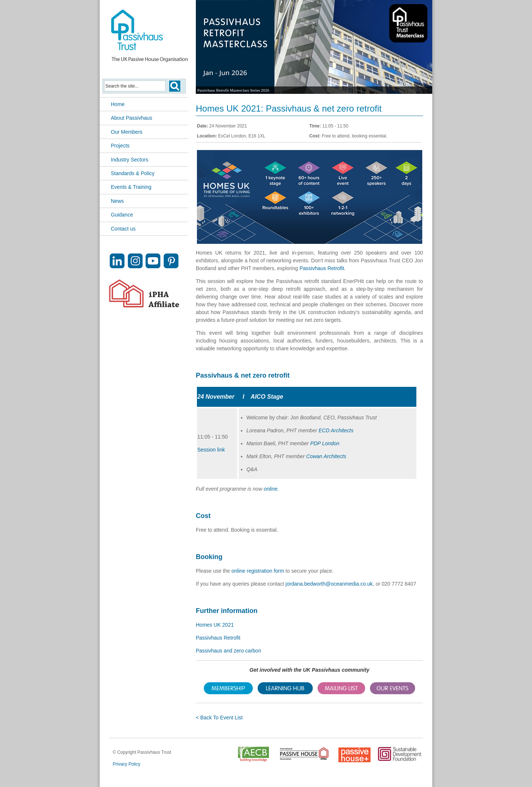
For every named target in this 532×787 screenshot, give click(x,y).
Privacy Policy (127, 764)
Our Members (127, 132)
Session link (211, 450)
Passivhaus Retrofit (218, 638)
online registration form (258, 571)
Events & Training (131, 187)
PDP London (325, 443)
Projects (120, 146)
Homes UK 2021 (215, 625)
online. (271, 489)
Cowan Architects (326, 456)
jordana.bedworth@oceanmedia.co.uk (329, 584)
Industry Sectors (129, 160)
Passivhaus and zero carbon (229, 651)
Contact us (123, 229)
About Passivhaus (132, 118)
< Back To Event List (219, 718)
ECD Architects (336, 430)
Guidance (122, 215)
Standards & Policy (133, 173)
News (117, 201)
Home (118, 104)
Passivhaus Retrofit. (323, 268)
